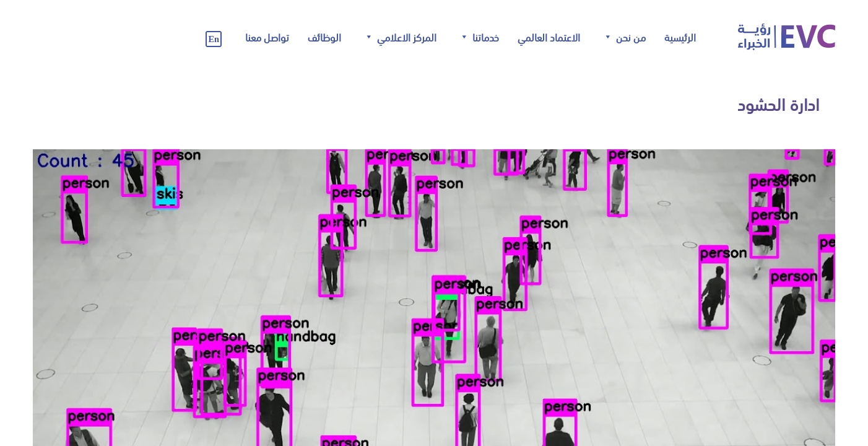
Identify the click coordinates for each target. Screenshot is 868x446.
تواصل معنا (267, 37)
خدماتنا (479, 37)
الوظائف (324, 37)
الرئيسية (680, 37)
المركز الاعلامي (400, 37)
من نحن (624, 37)
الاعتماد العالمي (549, 37)
